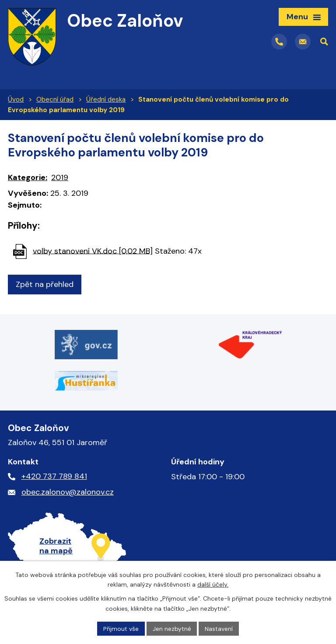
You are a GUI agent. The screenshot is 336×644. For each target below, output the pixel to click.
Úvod (16, 99)
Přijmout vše (121, 628)
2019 (60, 177)
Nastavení (219, 628)
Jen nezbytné (172, 628)
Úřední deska (106, 99)
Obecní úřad (55, 99)
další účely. (213, 584)
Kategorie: (28, 177)
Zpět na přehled (45, 284)
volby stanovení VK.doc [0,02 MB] (93, 251)
